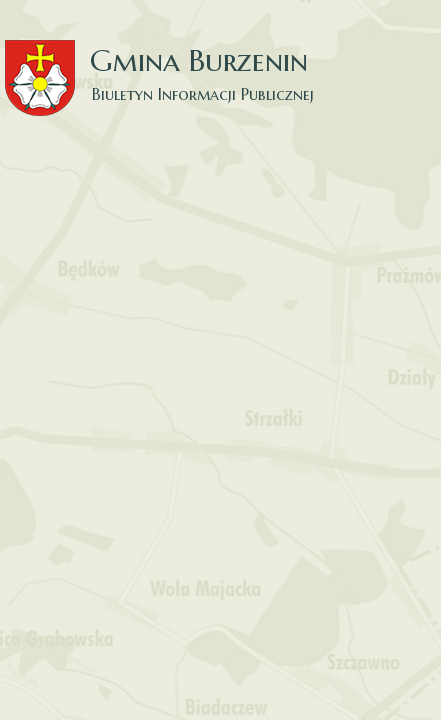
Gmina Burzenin (170, 59)
